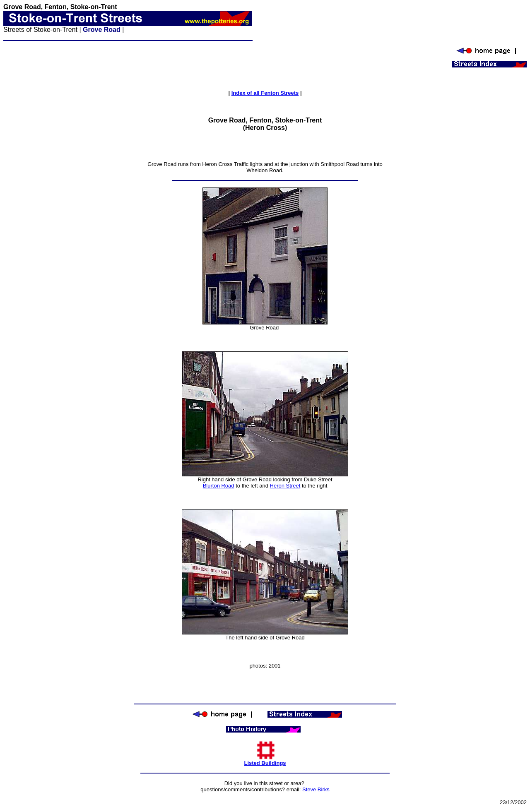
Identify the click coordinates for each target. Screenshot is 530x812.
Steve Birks (316, 789)
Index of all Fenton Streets (265, 93)
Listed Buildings (265, 760)
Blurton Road (219, 486)
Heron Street (285, 486)
